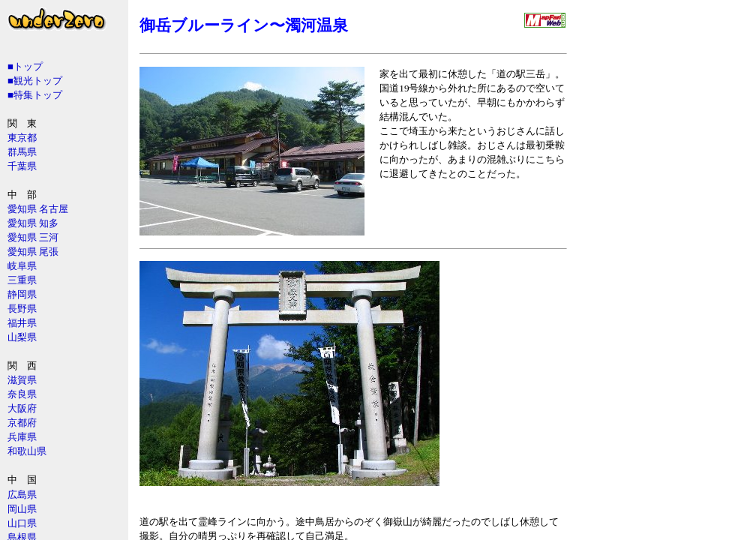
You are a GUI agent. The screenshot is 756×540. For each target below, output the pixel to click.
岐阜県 (22, 266)
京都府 (22, 423)
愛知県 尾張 (33, 252)
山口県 (22, 523)
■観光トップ (35, 81)
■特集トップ (35, 95)
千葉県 (22, 166)
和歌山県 (27, 451)
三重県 (22, 280)
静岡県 (22, 294)
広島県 (22, 495)
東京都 (22, 138)
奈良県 (22, 394)
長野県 (22, 309)
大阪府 (22, 408)
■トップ (25, 66)
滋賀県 (22, 380)
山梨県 (22, 337)
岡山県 (22, 509)
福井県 (22, 323)
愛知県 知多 (33, 223)
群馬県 (22, 152)
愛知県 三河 (33, 237)
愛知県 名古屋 (38, 209)
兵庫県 (22, 437)
